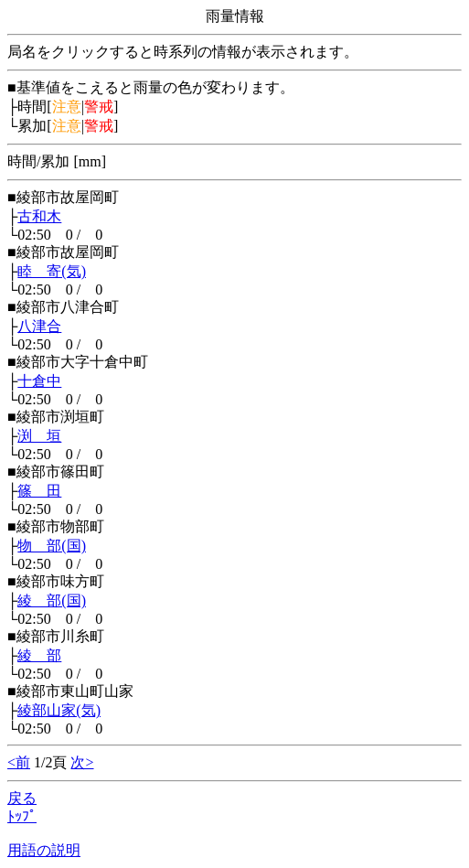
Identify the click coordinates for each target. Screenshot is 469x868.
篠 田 (39, 491)
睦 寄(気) (52, 271)
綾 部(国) (52, 600)
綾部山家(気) (59, 710)
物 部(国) (52, 546)
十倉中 (39, 381)
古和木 (39, 216)
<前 (19, 762)
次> (82, 762)
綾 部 (39, 655)
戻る (22, 798)
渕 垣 (39, 436)
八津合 (39, 326)
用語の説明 (44, 850)
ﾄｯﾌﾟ (22, 816)
